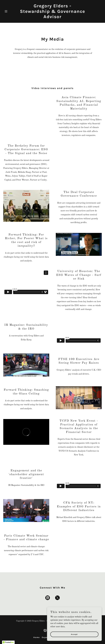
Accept (74, 634)
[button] (11, 11)
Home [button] (37, 637)
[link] (52, 18)
